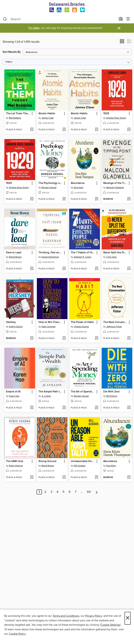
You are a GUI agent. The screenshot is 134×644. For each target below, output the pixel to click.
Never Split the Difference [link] (115, 253)
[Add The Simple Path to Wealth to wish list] (64, 408)
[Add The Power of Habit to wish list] (97, 338)
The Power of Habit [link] (82, 322)
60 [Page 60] (89, 492)
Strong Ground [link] (47, 461)
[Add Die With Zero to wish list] (129, 408)
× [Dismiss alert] (119, 28)
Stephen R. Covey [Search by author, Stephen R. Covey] (82, 257)
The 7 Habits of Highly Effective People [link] (83, 253)
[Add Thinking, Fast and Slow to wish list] (64, 269)
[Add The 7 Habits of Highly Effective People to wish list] (97, 269)
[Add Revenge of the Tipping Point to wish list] (129, 199)
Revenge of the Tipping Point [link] (115, 183)
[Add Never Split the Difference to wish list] (129, 269)
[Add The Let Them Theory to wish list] (32, 130)
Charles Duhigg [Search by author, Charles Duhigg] (81, 327)
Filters (9, 62)
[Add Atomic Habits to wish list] (64, 130)
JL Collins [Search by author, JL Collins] (46, 396)
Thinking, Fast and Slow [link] (51, 253)
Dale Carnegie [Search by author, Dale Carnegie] (48, 327)
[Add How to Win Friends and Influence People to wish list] (64, 338)
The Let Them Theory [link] (18, 114)
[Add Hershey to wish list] (32, 338)
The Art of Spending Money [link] (83, 392)
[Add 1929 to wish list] (129, 130)
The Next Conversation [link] (115, 322)
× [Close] (128, 618)
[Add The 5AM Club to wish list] (32, 478)
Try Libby (34, 28)
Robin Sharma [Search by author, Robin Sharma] (16, 466)
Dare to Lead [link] (14, 253)
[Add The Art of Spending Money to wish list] (97, 408)
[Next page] (97, 492)
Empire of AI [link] (13, 392)
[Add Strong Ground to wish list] (64, 478)
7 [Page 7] (76, 492)
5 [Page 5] (63, 492)
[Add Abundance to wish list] (97, 199)
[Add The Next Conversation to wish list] (129, 338)
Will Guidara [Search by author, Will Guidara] (80, 466)
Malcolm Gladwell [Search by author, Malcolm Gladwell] (115, 188)
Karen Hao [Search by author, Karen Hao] (14, 396)
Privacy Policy (94, 616)
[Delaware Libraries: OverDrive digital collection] (67, 7)
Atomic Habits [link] (47, 114)
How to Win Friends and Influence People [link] (51, 322)
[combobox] (60, 19)
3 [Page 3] (51, 492)
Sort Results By (12, 52)
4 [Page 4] (57, 492)
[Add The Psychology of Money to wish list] (64, 199)
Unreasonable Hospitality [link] (83, 461)
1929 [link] (106, 114)
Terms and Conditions (66, 616)
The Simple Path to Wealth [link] (51, 392)
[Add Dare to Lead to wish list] (32, 269)
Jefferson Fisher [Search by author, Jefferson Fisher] (114, 327)
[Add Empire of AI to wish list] (32, 408)
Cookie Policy (17, 634)
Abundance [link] (78, 183)
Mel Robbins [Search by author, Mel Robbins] (15, 118)
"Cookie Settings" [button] (110, 625)
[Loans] (121, 20)
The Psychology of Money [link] (51, 183)
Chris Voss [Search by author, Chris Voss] (111, 257)
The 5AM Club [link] (15, 461)
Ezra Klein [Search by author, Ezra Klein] (79, 188)
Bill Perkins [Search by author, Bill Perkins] (112, 396)
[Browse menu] (128, 19)
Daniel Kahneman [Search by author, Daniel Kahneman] (50, 257)
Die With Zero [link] (112, 392)
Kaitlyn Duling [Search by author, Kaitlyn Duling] (16, 327)
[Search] (5, 19)
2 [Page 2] (45, 492)
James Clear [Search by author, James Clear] (48, 118)
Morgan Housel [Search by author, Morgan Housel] (49, 188)
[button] (122, 42)
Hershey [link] (11, 322)
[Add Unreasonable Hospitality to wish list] (97, 478)
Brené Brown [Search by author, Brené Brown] (15, 257)
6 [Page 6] (70, 492)
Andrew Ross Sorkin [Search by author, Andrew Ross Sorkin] (116, 118)
